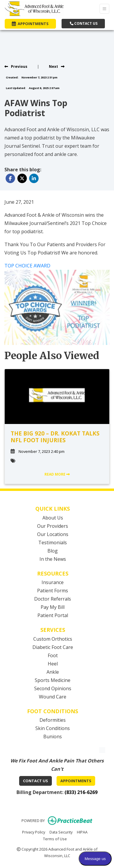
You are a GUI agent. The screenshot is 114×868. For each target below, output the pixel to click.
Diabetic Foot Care (53, 647)
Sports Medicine (53, 680)
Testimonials (53, 542)
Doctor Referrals (53, 599)
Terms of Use (55, 839)
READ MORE (57, 474)
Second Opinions (53, 688)
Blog (53, 551)
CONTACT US (84, 23)
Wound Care (53, 697)
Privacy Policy (34, 832)
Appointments (76, 781)
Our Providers (53, 526)
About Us (53, 518)
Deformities (53, 720)
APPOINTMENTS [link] (30, 24)
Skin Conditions (53, 728)
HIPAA (82, 832)
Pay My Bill (53, 607)
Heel (53, 664)
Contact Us (35, 781)
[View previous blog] (16, 66)
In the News (53, 559)
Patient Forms (53, 591)
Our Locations (53, 534)
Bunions (53, 737)
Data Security (61, 832)
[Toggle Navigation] (104, 9)
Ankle (53, 672)
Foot (53, 655)
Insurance (53, 582)
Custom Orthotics (53, 639)
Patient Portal (53, 615)
